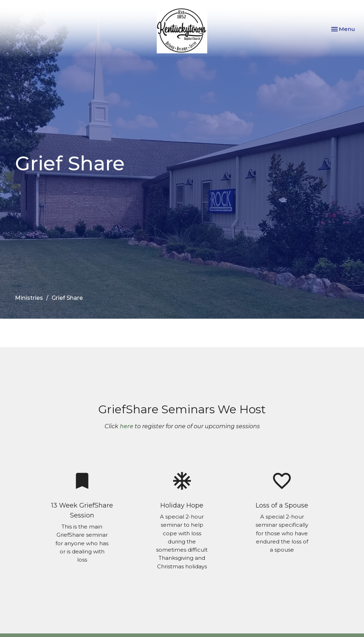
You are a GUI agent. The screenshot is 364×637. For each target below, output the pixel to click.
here (127, 426)
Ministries (29, 298)
